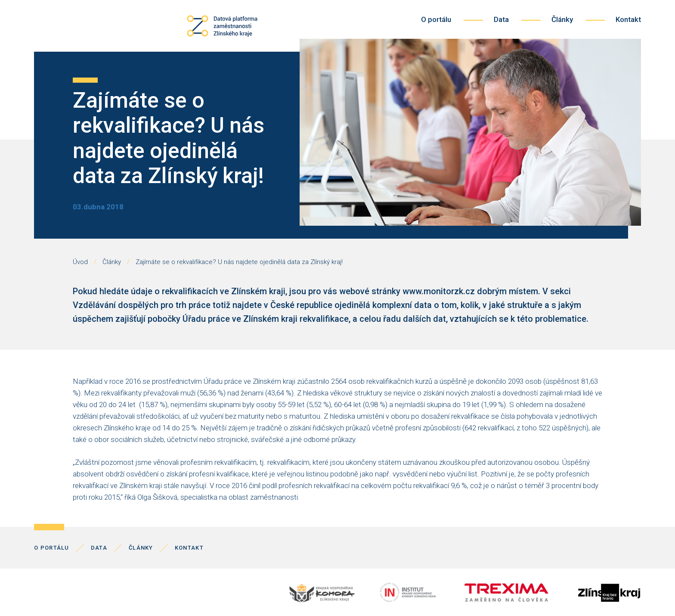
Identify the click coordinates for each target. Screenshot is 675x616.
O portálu (436, 19)
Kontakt (628, 19)
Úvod (80, 262)
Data (501, 19)
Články (562, 19)
